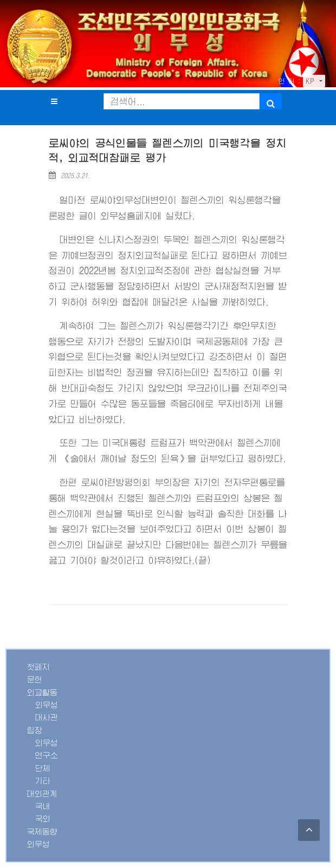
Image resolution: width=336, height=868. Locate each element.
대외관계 (42, 794)
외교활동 (42, 692)
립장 (35, 730)
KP (312, 81)
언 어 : (289, 81)
